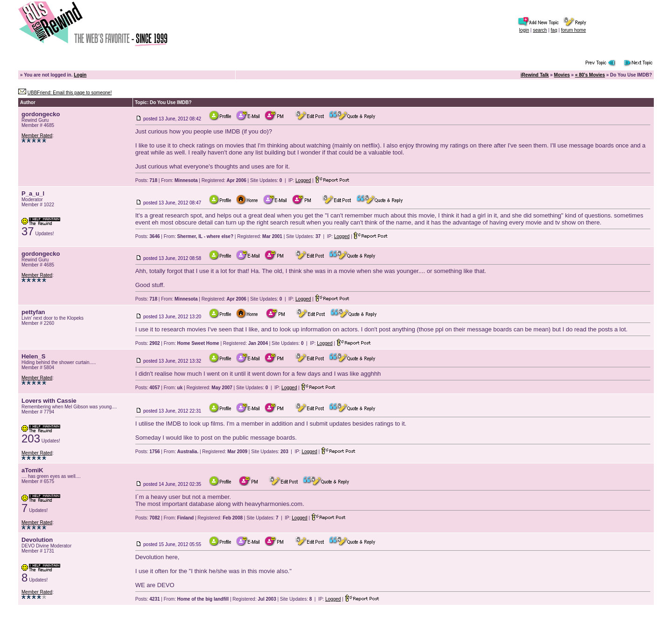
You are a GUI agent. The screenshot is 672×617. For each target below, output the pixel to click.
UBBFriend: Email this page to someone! (70, 93)
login (524, 30)
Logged (303, 180)
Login (80, 75)
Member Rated (37, 136)
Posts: (146, 180)
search (540, 30)
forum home (573, 30)
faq (554, 30)
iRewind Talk (535, 75)
